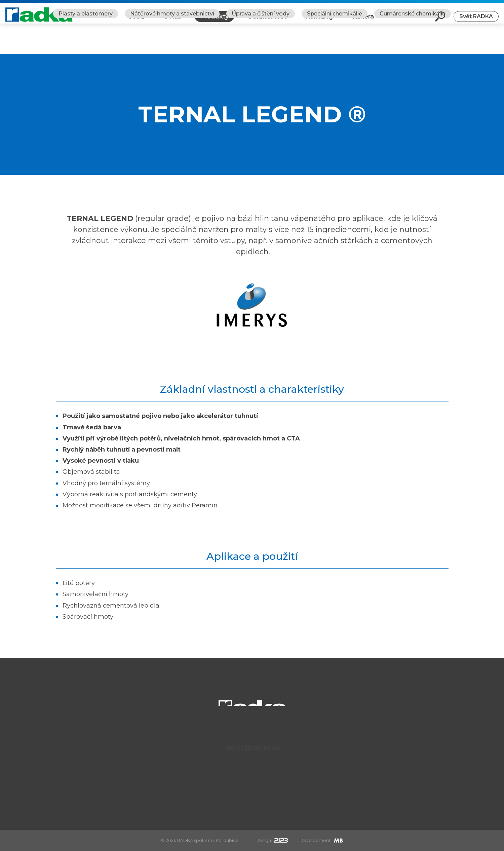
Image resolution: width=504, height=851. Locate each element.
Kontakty (319, 22)
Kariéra (363, 22)
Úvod (136, 22)
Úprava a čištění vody (261, 44)
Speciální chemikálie (335, 44)
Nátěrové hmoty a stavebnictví (172, 44)
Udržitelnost (267, 22)
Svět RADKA (476, 21)
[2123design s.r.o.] (281, 840)
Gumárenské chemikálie (413, 44)
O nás (172, 22)
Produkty (214, 22)
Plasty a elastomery (86, 44)
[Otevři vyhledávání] (440, 22)
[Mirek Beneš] (338, 840)
